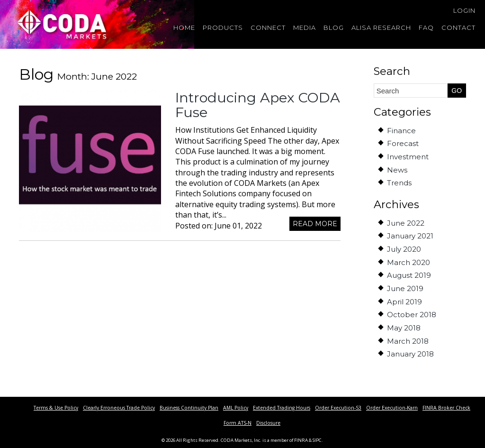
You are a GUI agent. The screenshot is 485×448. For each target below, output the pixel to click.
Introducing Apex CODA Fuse (258, 105)
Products (223, 27)
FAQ (426, 27)
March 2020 (409, 262)
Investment (408, 157)
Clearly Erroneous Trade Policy (119, 408)
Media (305, 27)
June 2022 (406, 223)
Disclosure (268, 423)
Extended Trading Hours (282, 408)
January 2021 (410, 236)
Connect (268, 27)
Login (464, 10)
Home (184, 27)
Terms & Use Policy (56, 408)
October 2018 (412, 315)
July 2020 (404, 249)
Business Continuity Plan (189, 408)
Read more (315, 224)
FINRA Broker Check (446, 408)
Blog (334, 27)
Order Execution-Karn (392, 408)
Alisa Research (381, 27)
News (397, 170)
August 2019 (409, 275)
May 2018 (404, 328)
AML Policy (236, 408)
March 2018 (408, 341)
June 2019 (405, 288)
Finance (401, 131)
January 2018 (410, 354)
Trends (399, 183)
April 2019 (404, 302)
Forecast (403, 143)
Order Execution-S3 (338, 408)
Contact (458, 27)
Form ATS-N (238, 423)
